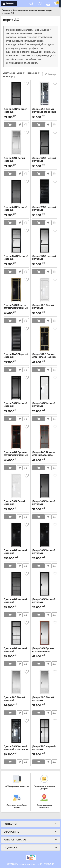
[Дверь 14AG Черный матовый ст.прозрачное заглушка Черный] (16, 241)
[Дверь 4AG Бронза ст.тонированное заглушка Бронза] (45, 437)
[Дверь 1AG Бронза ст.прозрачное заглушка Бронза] (45, 633)
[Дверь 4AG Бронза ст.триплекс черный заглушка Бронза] (16, 437)
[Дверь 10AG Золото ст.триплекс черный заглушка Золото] (45, 339)
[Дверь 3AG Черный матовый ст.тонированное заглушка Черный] (16, 94)
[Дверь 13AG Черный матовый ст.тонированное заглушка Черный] (45, 143)
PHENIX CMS (47, 864)
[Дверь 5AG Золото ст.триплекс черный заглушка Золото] (16, 290)
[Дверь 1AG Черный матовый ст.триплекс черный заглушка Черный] (45, 535)
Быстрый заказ (20, 125)
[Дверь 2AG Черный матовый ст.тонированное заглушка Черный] (16, 192)
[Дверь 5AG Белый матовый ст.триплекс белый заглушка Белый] (45, 290)
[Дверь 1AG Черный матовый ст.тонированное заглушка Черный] (45, 486)
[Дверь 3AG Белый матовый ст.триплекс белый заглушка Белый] (16, 486)
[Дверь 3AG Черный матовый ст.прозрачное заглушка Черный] (45, 731)
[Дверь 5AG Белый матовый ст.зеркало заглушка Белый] (45, 94)
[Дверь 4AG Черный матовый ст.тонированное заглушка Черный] (16, 584)
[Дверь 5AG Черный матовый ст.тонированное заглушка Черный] (16, 388)
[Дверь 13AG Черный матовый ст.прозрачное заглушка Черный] (45, 241)
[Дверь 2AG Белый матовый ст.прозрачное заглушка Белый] (45, 682)
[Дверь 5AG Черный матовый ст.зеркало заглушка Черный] (16, 731)
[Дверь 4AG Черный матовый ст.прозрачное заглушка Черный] (16, 633)
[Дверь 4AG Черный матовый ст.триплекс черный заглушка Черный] (16, 535)
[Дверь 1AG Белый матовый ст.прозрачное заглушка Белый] (16, 682)
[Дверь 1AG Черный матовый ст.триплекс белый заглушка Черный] (45, 388)
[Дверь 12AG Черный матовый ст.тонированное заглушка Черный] (16, 339)
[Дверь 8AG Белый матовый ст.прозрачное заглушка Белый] (16, 143)
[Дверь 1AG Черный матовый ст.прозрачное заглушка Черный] (45, 584)
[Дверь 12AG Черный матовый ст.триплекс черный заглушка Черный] (45, 192)
